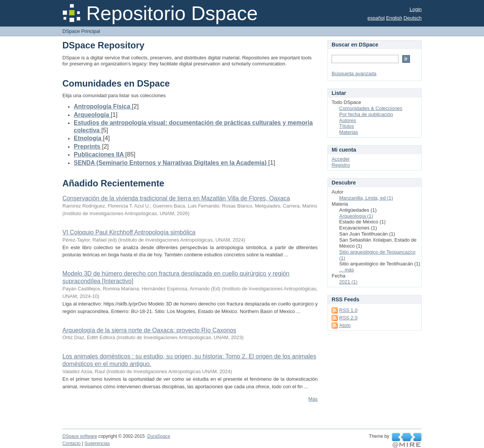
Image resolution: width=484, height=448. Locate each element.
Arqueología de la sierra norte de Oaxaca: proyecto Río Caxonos (149, 330)
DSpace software (80, 436)
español (376, 18)
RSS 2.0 (348, 318)
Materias (349, 132)
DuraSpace (158, 436)
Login (416, 9)
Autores (348, 120)
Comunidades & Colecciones (371, 108)
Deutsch (413, 18)
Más (313, 399)
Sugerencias (97, 443)
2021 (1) (348, 282)
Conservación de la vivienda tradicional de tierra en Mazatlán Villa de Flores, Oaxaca (176, 198)
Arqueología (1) (356, 216)
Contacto (71, 443)
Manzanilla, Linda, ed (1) (366, 198)
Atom (345, 325)
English (394, 18)
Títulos (347, 126)
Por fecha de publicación (366, 114)
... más (347, 270)
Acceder (341, 159)
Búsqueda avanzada (354, 74)
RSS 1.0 (348, 310)
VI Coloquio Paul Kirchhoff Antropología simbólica (129, 232)
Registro (341, 165)
